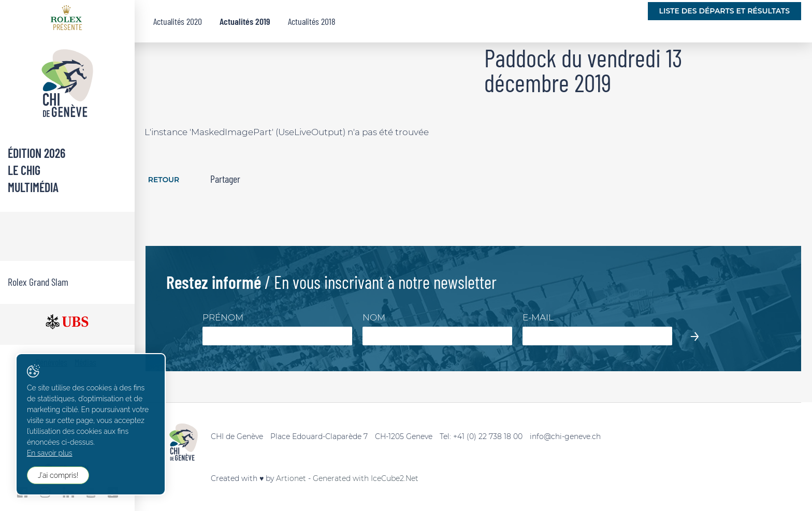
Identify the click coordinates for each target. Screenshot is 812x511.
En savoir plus (50, 453)
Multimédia (33, 187)
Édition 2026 (37, 153)
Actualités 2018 (312, 21)
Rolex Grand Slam (38, 282)
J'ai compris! (58, 475)
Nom (374, 317)
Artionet (291, 478)
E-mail (538, 317)
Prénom (223, 317)
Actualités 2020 (178, 21)
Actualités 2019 (245, 21)
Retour (164, 180)
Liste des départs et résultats (724, 11)
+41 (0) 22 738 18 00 (488, 436)
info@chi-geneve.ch (565, 436)
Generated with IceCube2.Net (366, 478)
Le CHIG (24, 170)
